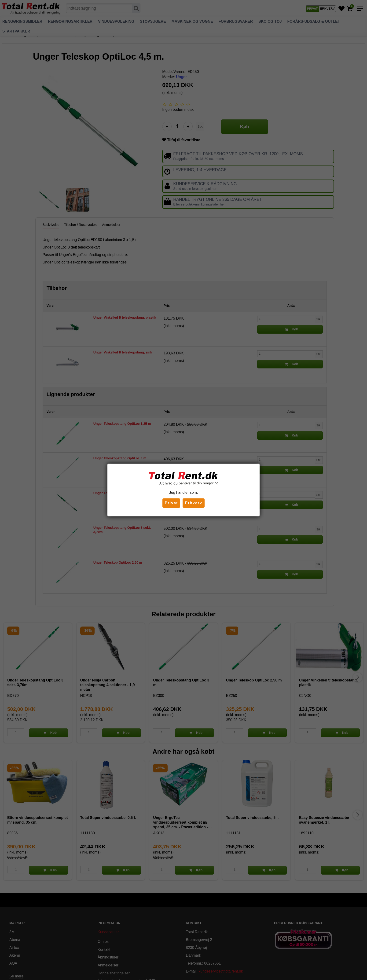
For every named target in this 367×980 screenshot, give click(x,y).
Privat (171, 503)
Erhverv (194, 503)
